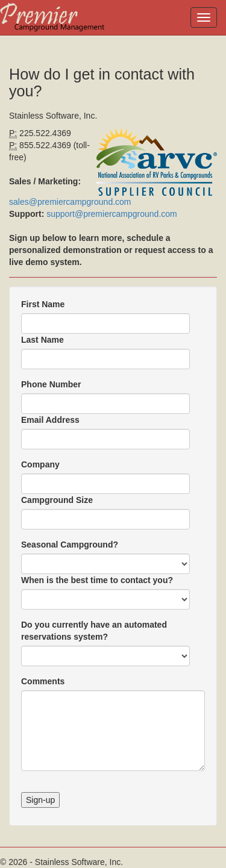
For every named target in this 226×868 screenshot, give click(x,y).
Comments (43, 681)
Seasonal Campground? (70, 545)
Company (40, 464)
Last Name (42, 340)
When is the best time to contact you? (97, 580)
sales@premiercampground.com (70, 202)
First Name (43, 304)
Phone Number (51, 384)
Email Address (50, 420)
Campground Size (57, 500)
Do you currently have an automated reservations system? (94, 631)
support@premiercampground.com (112, 214)
